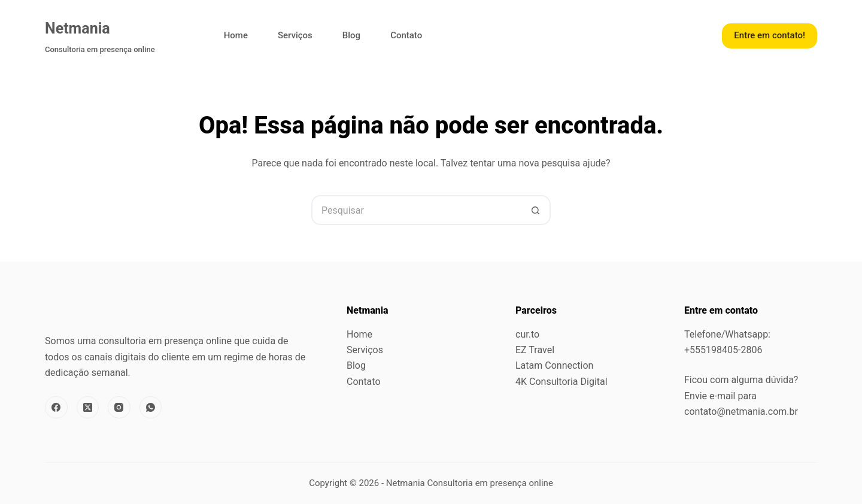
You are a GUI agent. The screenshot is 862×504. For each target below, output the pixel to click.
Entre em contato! (770, 35)
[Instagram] (119, 408)
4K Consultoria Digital (561, 382)
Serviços (295, 35)
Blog (351, 35)
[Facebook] (56, 408)
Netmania (78, 28)
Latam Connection (554, 365)
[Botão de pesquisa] (536, 210)
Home (236, 35)
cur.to (527, 334)
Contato (406, 35)
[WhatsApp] (151, 408)
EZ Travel (535, 350)
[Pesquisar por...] (416, 210)
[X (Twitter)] (88, 408)
